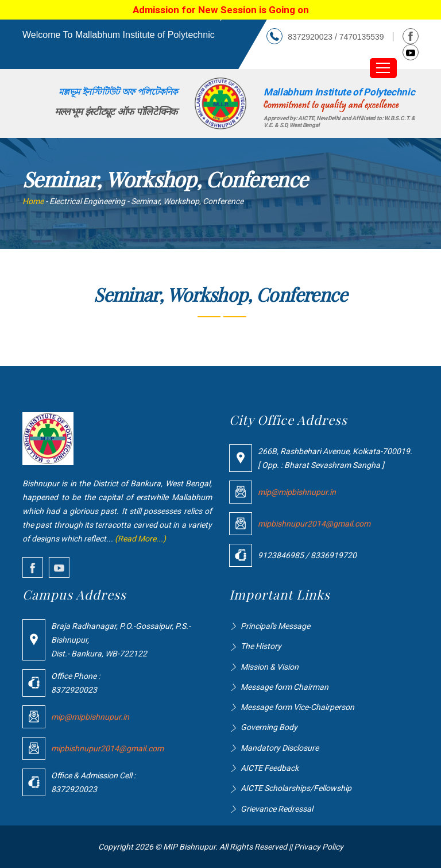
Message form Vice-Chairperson (297, 707)
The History (261, 646)
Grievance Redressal (277, 809)
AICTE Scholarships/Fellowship (296, 788)
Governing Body (269, 727)
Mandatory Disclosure (280, 748)
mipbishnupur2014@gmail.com (314, 524)
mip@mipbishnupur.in (297, 492)
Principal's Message (275, 626)
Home (33, 201)
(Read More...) (140, 539)
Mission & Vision (270, 667)
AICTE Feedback (270, 768)
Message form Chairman (285, 687)
